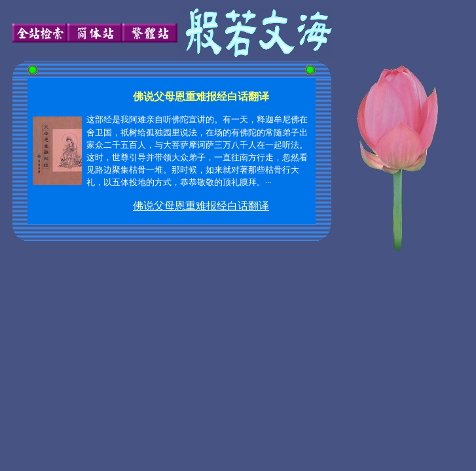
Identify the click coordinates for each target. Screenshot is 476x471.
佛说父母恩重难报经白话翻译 (201, 206)
